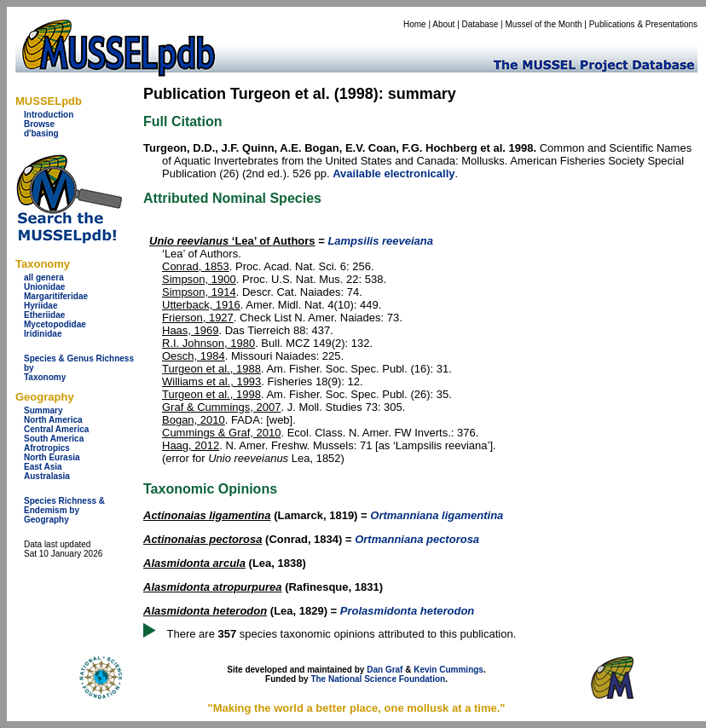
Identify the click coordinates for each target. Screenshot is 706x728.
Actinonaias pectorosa (203, 539)
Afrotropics (47, 448)
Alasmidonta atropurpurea (213, 587)
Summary (43, 410)
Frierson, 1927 (198, 318)
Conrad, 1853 (196, 266)
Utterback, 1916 (201, 305)
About (443, 24)
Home (415, 24)
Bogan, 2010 (194, 420)
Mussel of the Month (544, 24)
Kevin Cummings (448, 670)
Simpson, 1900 (199, 279)
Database (480, 24)
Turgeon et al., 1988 (211, 369)
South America (54, 439)
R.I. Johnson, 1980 (208, 343)
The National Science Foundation (378, 679)
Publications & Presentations (643, 24)
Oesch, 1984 (194, 356)
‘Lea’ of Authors (232, 241)
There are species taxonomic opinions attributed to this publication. (342, 634)
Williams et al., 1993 (211, 381)
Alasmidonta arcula (194, 563)
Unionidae (44, 287)
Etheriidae (44, 315)
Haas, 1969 (191, 330)
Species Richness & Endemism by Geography (64, 510)
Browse (39, 124)
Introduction (49, 115)
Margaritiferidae (56, 296)
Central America (56, 429)
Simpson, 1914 (199, 292)
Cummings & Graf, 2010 (221, 433)
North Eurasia (52, 457)
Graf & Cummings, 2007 (221, 407)
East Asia (43, 467)
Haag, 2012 (191, 445)
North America (53, 420)
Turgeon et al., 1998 (211, 394)
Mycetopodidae (55, 324)
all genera (44, 277)
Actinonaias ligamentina (207, 515)
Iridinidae (43, 334)
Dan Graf (385, 670)
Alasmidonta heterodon (205, 611)
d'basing (41, 133)
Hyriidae (41, 306)
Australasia (47, 476)
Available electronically (394, 173)
